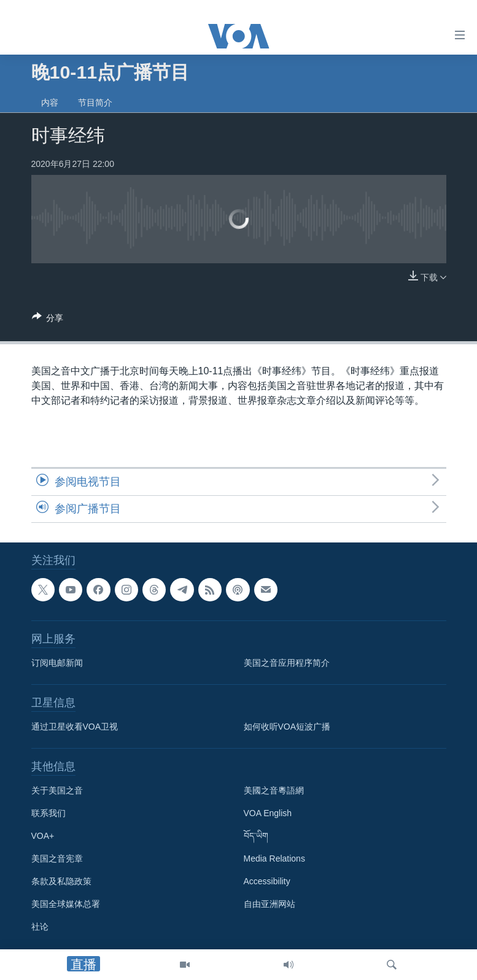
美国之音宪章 (57, 858)
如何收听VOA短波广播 (287, 727)
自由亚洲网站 (270, 904)
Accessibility (267, 881)
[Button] (48, 320)
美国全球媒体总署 (66, 904)
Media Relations (274, 858)
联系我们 (48, 813)
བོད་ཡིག (256, 836)
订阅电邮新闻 (57, 663)
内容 (50, 102)
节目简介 (95, 102)
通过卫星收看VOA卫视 (75, 727)
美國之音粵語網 (274, 790)
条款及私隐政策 (61, 881)
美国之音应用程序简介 (287, 663)
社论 (40, 927)
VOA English (268, 813)
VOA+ (43, 836)
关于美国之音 (57, 790)
